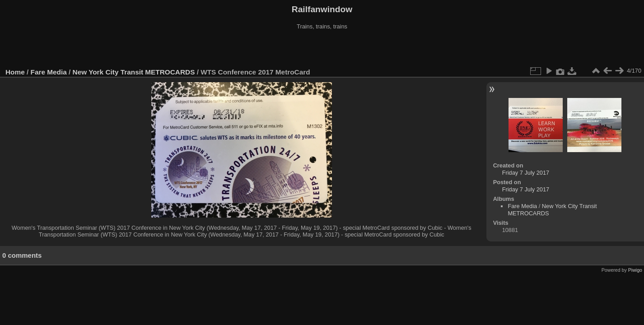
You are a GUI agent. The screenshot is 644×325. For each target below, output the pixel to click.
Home (15, 72)
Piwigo (635, 270)
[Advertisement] (322, 49)
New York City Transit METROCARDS (134, 72)
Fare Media (49, 72)
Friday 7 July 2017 (526, 173)
